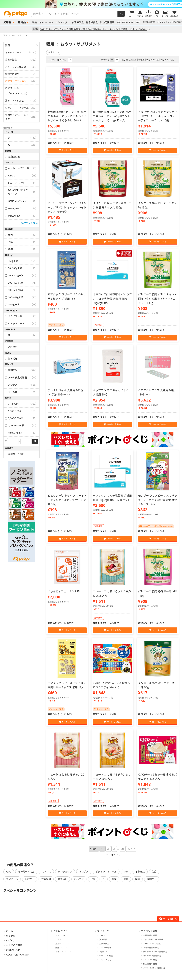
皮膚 (93, 879)
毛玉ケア (79, 879)
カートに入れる (67, 150)
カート (102, 935)
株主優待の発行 (150, 964)
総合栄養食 (92, 22)
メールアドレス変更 (152, 944)
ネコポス (84, 872)
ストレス (46, 872)
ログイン (161, 22)
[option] (91, 4)
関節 (138, 879)
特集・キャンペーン (43, 22)
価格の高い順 (167, 60)
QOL (9, 872)
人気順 (133, 60)
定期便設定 (104, 944)
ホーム (10, 931)
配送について (62, 948)
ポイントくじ (105, 960)
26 (123, 849)
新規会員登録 (149, 22)
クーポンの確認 (106, 956)
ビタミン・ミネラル (106, 872)
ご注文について (63, 939)
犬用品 (7, 22)
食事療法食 (78, 22)
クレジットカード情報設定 (155, 952)
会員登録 (11, 936)
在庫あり (54, 52)
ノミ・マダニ (63, 22)
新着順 (141, 60)
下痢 (126, 872)
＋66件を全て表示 (28, 223)
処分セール (12, 879)
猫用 (8, 45)
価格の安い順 (153, 60)
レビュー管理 (105, 948)
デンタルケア (65, 872)
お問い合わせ (13, 950)
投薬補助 (46, 879)
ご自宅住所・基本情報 (153, 939)
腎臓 (126, 879)
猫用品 (22, 22)
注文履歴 (103, 939)
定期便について (63, 944)
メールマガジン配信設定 (154, 968)
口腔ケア (30, 879)
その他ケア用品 (26, 872)
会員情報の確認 (150, 935)
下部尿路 (140, 872)
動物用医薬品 (107, 22)
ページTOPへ (168, 919)
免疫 (154, 872)
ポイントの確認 (150, 960)
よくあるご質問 (175, 22)
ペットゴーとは (63, 935)
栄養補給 (63, 879)
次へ (130, 849)
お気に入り (104, 952)
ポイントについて (64, 952)
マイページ (103, 931)
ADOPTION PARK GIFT (128, 22)
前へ (95, 849)
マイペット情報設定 (152, 956)
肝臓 (114, 879)
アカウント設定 (149, 931)
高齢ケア (152, 879)
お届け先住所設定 (151, 948)
